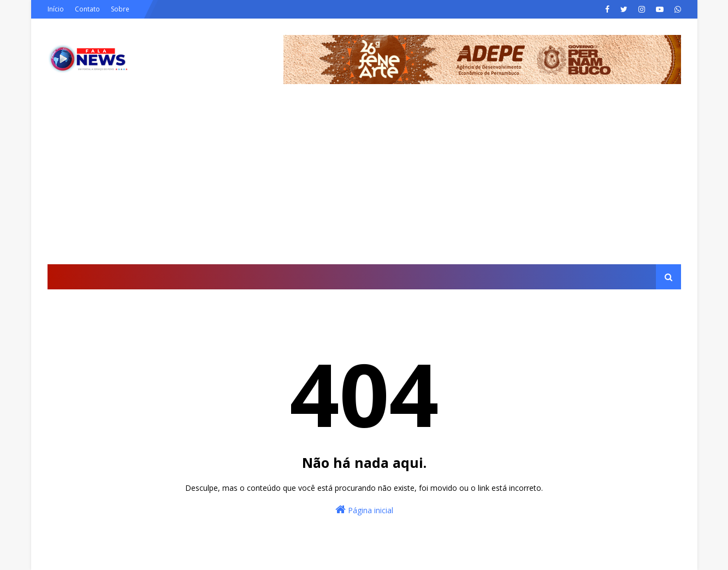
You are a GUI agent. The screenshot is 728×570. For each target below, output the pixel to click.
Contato (87, 9)
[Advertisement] (364, 182)
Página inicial (364, 510)
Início (56, 9)
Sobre (120, 9)
